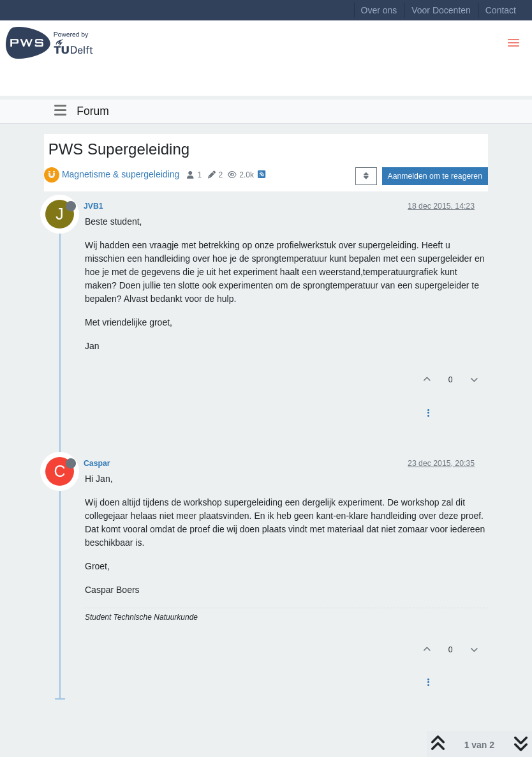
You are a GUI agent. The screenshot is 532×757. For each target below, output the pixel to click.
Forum (93, 111)
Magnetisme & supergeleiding (121, 174)
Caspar (97, 463)
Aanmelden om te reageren (435, 176)
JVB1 (93, 206)
